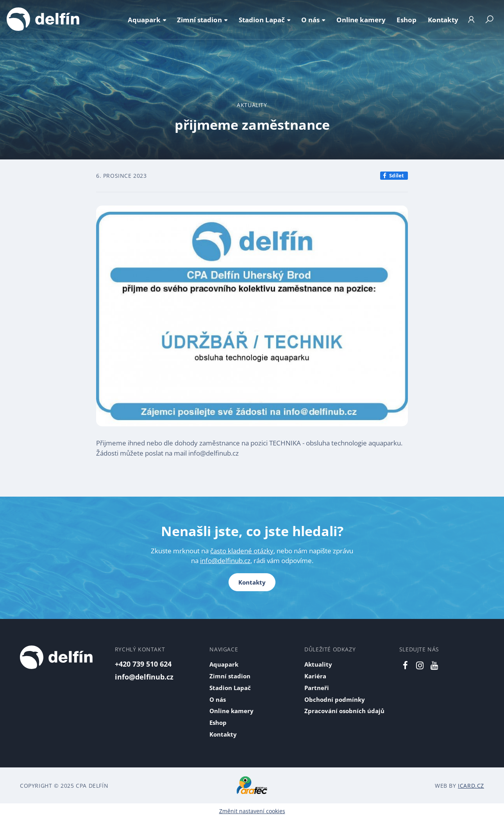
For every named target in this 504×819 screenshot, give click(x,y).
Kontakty (252, 582)
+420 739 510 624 (143, 664)
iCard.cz (471, 786)
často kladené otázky (242, 551)
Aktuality (252, 105)
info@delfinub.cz (225, 561)
